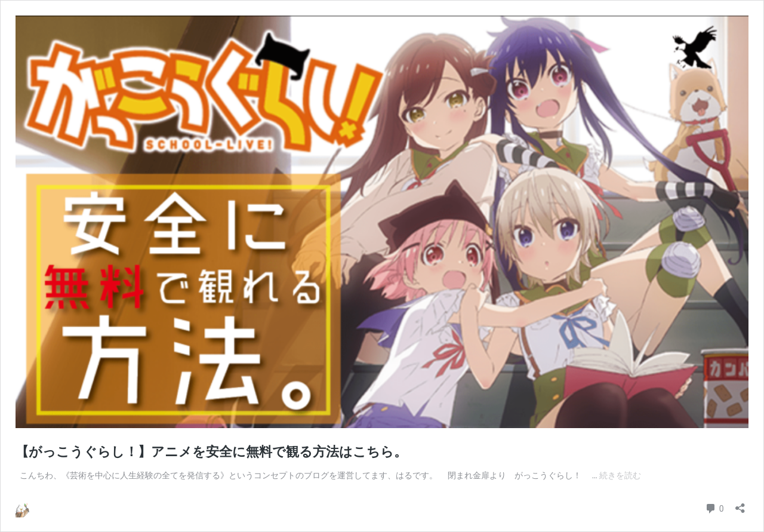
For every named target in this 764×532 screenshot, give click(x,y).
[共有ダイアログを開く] (740, 504)
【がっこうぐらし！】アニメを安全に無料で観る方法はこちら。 (211, 452)
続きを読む (620, 475)
